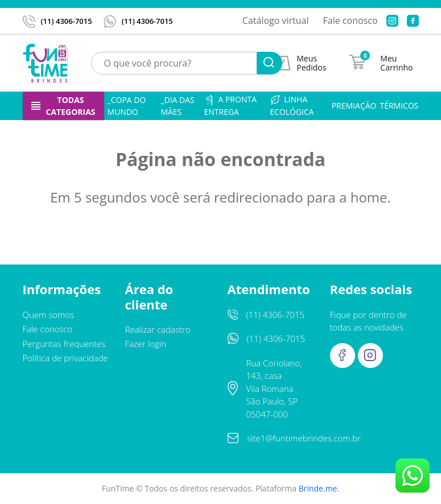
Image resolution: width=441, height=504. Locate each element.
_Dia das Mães (177, 106)
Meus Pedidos (311, 63)
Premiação (354, 106)
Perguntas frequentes (64, 344)
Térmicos (399, 106)
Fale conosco (351, 20)
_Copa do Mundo (127, 106)
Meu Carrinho (396, 63)
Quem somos (49, 315)
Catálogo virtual (276, 20)
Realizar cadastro (158, 329)
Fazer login (146, 344)
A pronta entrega (230, 106)
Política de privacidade (65, 358)
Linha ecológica (292, 106)
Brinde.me (318, 488)
